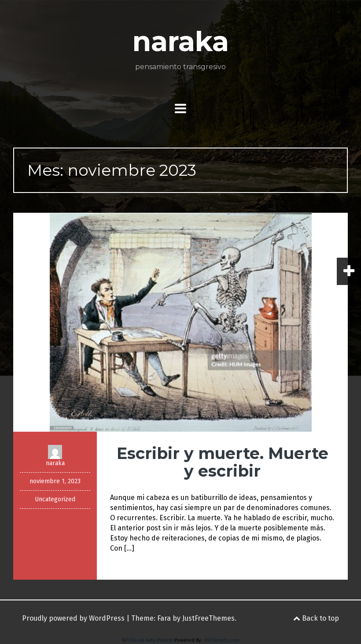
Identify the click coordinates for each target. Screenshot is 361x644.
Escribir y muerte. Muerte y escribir (223, 462)
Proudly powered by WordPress (73, 618)
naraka (181, 41)
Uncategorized (55, 499)
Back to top (316, 618)
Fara (164, 618)
